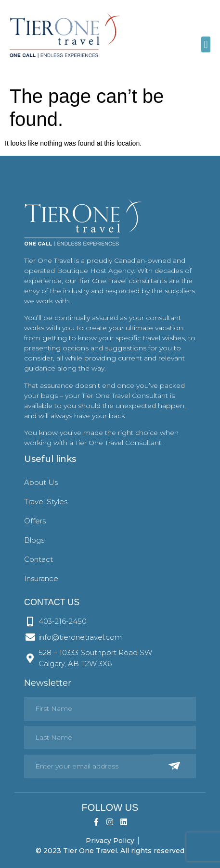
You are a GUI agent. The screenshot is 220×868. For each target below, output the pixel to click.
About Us (41, 482)
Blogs (34, 540)
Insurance (41, 578)
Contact (39, 559)
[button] (206, 44)
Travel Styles (46, 502)
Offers (35, 521)
